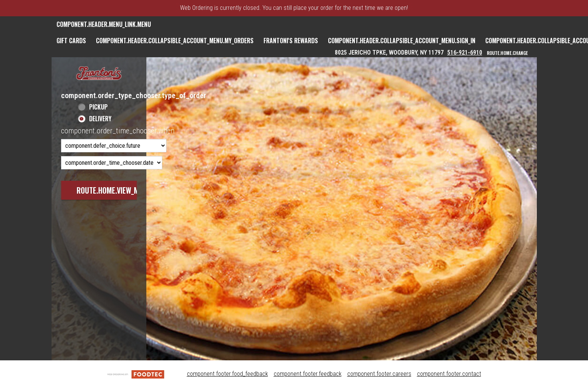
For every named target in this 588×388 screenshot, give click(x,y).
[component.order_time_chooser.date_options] (112, 163)
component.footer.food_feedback (227, 374)
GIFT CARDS (71, 41)
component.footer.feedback (308, 374)
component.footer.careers (379, 374)
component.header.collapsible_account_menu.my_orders (175, 41)
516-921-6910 (465, 52)
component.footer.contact (449, 374)
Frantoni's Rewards (291, 41)
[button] (99, 74)
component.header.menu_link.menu (104, 24)
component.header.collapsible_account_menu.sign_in (402, 41)
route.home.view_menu (114, 190)
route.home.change (507, 53)
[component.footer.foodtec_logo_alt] (136, 374)
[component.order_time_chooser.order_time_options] (114, 146)
